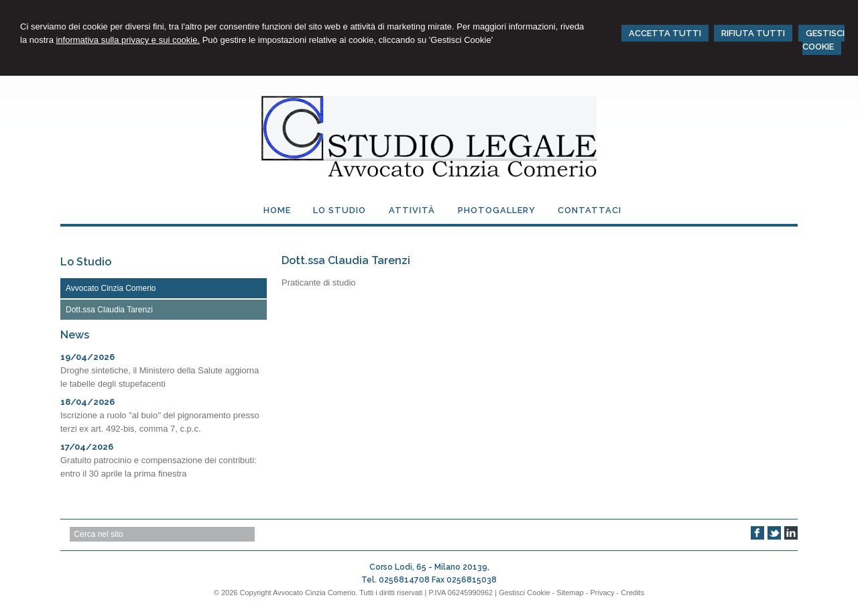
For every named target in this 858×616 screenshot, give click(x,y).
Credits (632, 593)
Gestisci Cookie (524, 593)
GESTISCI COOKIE (823, 40)
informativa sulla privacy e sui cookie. (128, 40)
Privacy (602, 593)
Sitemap (570, 593)
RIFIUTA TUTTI (753, 33)
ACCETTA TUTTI (665, 33)
